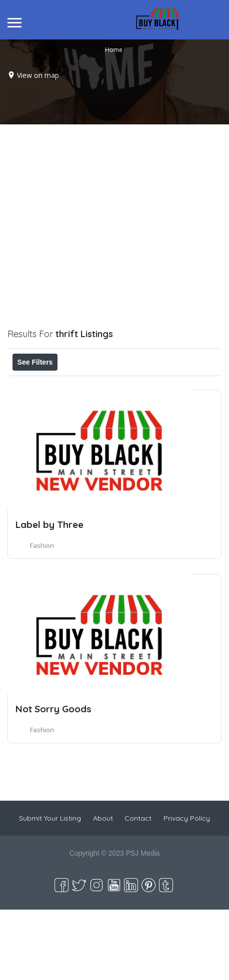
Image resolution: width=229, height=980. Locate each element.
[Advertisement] (114, 238)
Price (34, 384)
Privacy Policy (187, 889)
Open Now (86, 384)
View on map (38, 75)
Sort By (99, 407)
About (103, 889)
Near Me (163, 384)
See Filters (35, 362)
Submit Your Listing (50, 889)
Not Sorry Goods (53, 779)
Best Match (43, 407)
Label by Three (49, 595)
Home (114, 49)
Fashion (42, 616)
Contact (138, 889)
